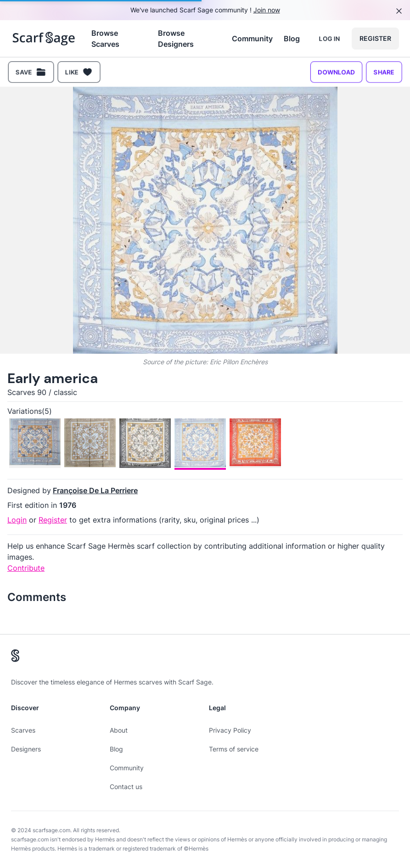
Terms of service (234, 749)
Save (31, 72)
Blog (292, 39)
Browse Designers (176, 39)
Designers (26, 749)
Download (336, 72)
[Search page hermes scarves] (44, 39)
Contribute (26, 568)
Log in (329, 38)
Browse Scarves (105, 39)
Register (375, 38)
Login (17, 520)
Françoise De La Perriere (95, 490)
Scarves (23, 730)
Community (252, 39)
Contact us (126, 787)
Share (384, 72)
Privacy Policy (230, 730)
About (119, 730)
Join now (267, 10)
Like (79, 72)
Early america (53, 378)
